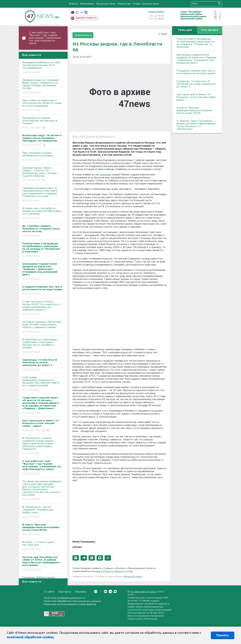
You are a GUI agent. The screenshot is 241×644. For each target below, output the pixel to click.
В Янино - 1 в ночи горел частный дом (42, 546)
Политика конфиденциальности (65, 598)
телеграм (81, 12)
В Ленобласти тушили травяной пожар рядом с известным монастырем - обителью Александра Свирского (42, 446)
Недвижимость (83, 35)
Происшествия (106, 4)
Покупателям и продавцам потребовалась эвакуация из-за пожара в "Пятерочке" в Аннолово (196, 43)
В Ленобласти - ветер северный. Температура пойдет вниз (42, 512)
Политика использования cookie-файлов (70, 604)
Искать (219, 3)
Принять (223, 635)
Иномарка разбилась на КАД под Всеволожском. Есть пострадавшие (42, 68)
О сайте (49, 592)
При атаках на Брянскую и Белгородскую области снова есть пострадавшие (42, 105)
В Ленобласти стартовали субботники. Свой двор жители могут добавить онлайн (42, 346)
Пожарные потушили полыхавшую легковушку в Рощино (42, 123)
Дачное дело (151, 4)
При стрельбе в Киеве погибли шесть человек (42, 157)
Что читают (210, 30)
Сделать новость (86, 18)
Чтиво (137, 4)
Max (115, 591)
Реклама (81, 592)
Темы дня (185, 30)
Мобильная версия (73, 12)
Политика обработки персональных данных (72, 601)
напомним (105, 175)
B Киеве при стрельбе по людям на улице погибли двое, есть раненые (42, 213)
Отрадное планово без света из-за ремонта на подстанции (196, 72)
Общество (124, 4)
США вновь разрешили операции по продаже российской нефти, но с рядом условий (42, 384)
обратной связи (133, 577)
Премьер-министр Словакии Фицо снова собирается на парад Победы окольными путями (42, 87)
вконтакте (77, 12)
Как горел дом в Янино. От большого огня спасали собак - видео (197, 97)
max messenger (86, 12)
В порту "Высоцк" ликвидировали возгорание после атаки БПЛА (194, 110)
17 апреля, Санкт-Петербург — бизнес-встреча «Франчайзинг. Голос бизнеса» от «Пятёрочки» (196, 125)
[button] (76, 558)
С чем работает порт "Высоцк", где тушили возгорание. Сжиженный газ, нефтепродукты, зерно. (45, 38)
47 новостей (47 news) (143, 592)
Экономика (87, 4)
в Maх (130, 571)
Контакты (65, 592)
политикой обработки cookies (30, 637)
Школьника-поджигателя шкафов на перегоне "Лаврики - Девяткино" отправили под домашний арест (196, 59)
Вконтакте (96, 591)
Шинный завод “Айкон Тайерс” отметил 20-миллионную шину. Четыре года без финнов (42, 174)
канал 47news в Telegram (110, 571)
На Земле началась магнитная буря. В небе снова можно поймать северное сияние (42, 327)
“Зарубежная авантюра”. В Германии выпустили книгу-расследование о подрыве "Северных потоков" (42, 195)
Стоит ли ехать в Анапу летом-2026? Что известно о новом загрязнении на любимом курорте (42, 308)
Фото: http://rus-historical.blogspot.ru (94, 137)
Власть (74, 4)
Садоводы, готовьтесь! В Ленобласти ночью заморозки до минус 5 (196, 84)
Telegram (110, 591)
